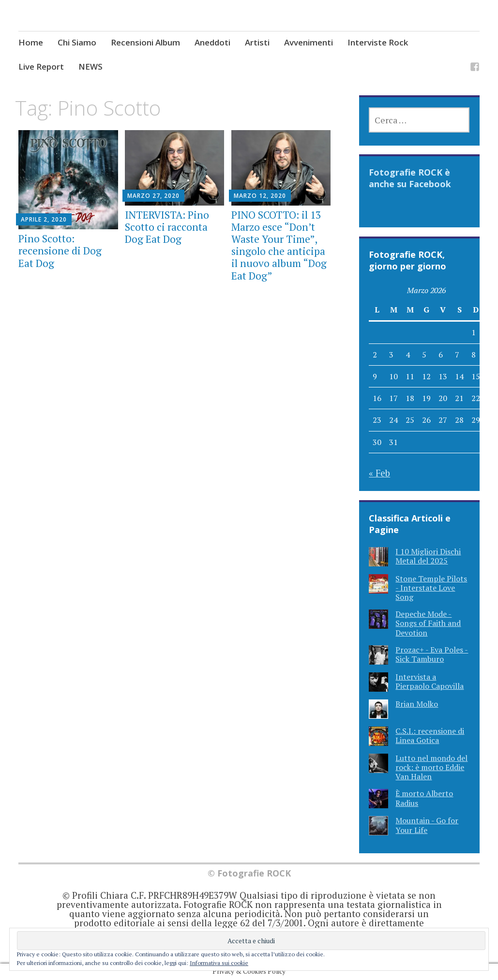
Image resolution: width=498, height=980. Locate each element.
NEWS (91, 67)
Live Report (41, 67)
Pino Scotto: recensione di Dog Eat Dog (60, 251)
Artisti (257, 42)
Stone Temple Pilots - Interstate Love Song (431, 588)
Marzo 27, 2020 (153, 196)
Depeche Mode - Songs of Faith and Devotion (428, 623)
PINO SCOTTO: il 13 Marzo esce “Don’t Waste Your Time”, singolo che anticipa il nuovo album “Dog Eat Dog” (279, 245)
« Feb (379, 473)
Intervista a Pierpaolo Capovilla (430, 681)
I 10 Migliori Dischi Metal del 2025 (428, 556)
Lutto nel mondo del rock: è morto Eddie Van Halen (431, 767)
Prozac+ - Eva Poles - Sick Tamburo (432, 654)
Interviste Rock (378, 42)
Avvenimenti (309, 42)
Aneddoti (212, 42)
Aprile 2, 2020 (44, 219)
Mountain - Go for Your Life (427, 825)
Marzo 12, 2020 (260, 196)
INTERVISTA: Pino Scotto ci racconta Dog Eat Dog (167, 227)
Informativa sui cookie (219, 963)
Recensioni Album (145, 42)
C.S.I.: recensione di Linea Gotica (430, 735)
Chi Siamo (77, 42)
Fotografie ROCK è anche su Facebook (410, 178)
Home (31, 42)
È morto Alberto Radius (424, 798)
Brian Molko (417, 704)
